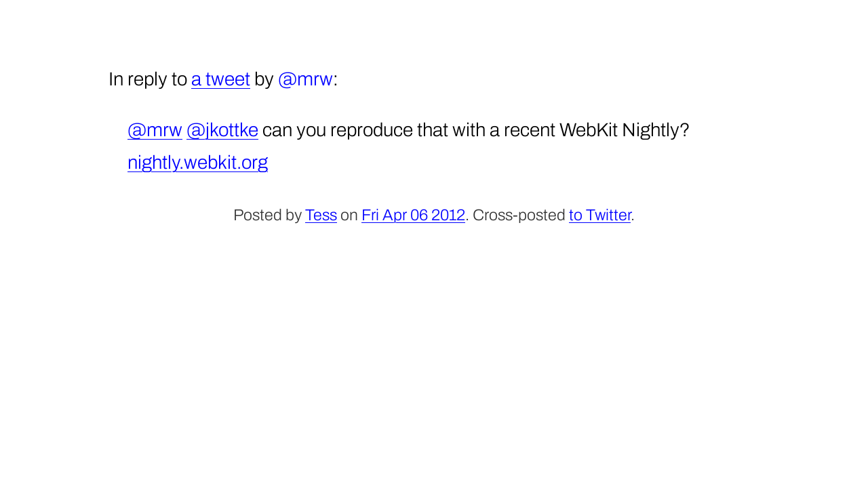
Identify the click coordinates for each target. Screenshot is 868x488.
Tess (321, 215)
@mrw (155, 130)
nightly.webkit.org (198, 162)
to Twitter (600, 215)
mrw (315, 79)
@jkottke (222, 130)
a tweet (221, 79)
